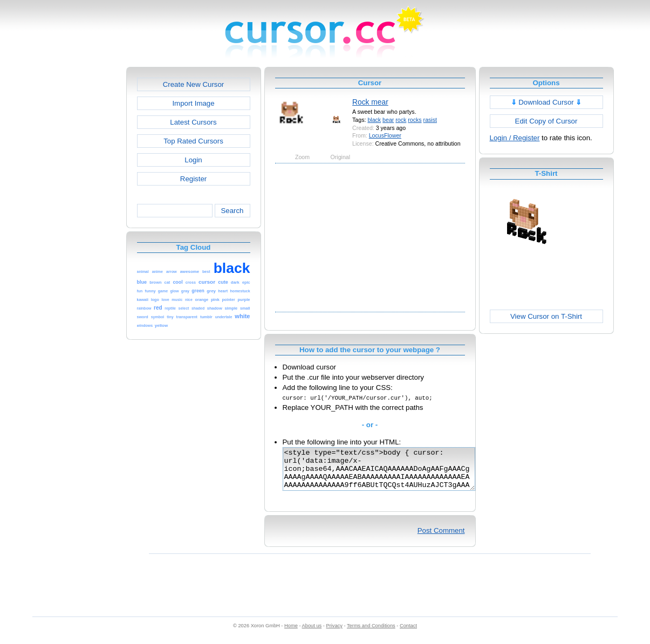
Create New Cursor (194, 84)
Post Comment (441, 539)
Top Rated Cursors (193, 141)
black (374, 120)
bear (388, 120)
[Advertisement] (80, 229)
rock (401, 120)
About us (312, 634)
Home (291, 634)
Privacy (334, 634)
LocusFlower (385, 135)
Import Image (193, 103)
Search (232, 211)
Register (193, 179)
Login (193, 160)
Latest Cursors (193, 122)
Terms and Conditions (371, 634)
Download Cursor (546, 102)
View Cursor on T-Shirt (546, 316)
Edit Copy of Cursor (546, 121)
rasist (430, 120)
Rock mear (370, 102)
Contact (408, 634)
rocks (415, 120)
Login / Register (515, 138)
